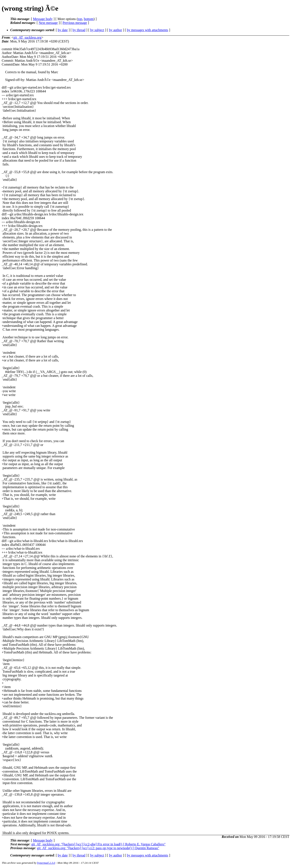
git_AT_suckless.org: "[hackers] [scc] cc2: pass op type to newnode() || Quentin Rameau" (98, 848)
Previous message (75, 23)
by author (115, 30)
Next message (48, 23)
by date (63, 30)
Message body (43, 19)
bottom (89, 19)
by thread (79, 30)
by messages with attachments (148, 30)
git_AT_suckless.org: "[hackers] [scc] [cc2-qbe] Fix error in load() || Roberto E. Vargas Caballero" (98, 844)
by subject (97, 30)
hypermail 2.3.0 (46, 863)
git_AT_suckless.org (27, 37)
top (80, 19)
